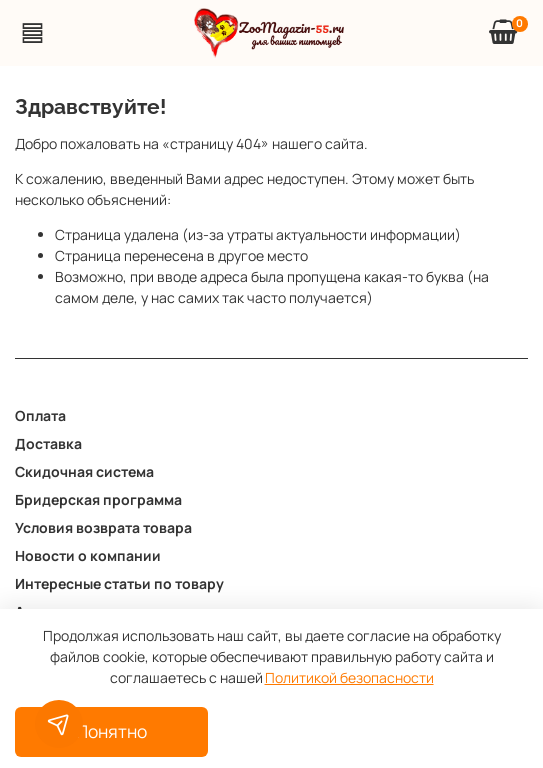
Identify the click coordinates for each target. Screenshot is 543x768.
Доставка (48, 443)
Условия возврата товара (103, 527)
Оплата (40, 415)
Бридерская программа (98, 499)
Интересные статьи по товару (119, 583)
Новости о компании (88, 555)
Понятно (111, 731)
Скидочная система (84, 471)
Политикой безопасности (349, 677)
